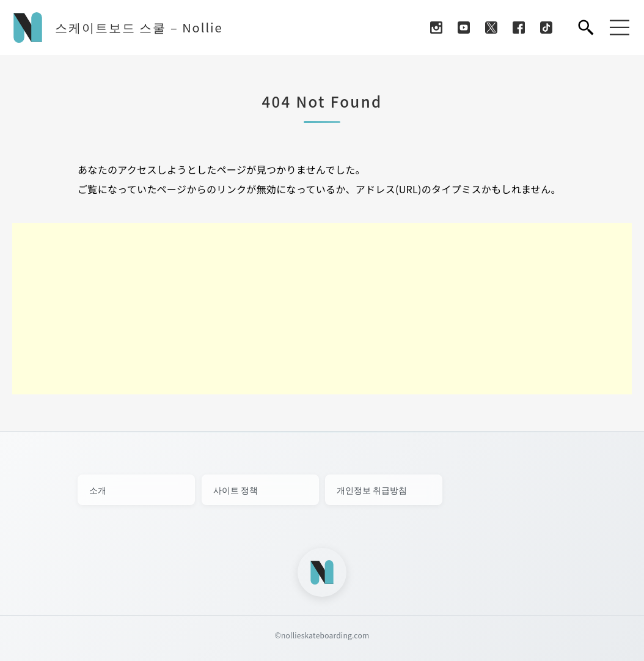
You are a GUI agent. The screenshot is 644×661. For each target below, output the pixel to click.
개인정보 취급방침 (372, 490)
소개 (98, 490)
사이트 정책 (236, 490)
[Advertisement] (322, 309)
